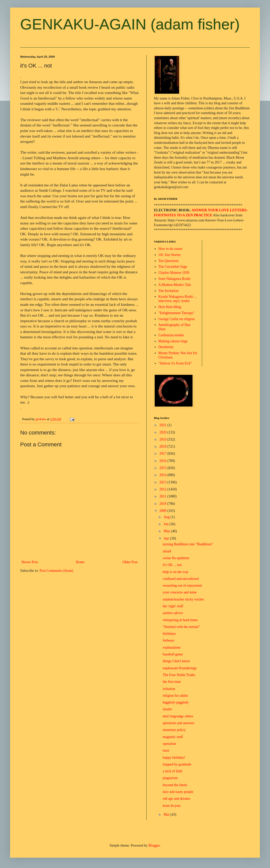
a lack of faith (172, 771)
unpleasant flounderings (180, 668)
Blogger (154, 845)
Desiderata (166, 347)
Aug (167, 517)
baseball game (173, 654)
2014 (164, 475)
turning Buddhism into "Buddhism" (188, 544)
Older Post (130, 562)
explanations (172, 647)
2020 (164, 432)
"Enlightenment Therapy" (177, 313)
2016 (164, 461)
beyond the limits (175, 785)
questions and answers (179, 723)
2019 (164, 439)
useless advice (173, 613)
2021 (164, 425)
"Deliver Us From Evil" (175, 363)
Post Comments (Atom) (56, 571)
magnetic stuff (173, 737)
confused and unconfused (181, 579)
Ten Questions (169, 261)
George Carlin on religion (177, 319)
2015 (164, 468)
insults (167, 709)
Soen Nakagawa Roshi (174, 279)
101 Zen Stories (170, 255)
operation (169, 744)
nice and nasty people (178, 792)
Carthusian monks (171, 335)
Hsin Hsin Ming (170, 307)
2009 (164, 511)
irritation (169, 689)
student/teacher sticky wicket (183, 599)
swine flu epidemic (176, 558)
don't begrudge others (178, 716)
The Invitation (169, 291)
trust (166, 750)
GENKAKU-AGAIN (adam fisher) (130, 24)
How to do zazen (170, 249)
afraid (167, 551)
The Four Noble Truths (179, 675)
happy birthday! (174, 758)
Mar (167, 814)
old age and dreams (176, 799)
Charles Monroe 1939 (174, 273)
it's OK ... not (172, 565)
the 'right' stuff (173, 606)
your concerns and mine (180, 592)
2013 (164, 482)
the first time (172, 682)
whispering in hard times (180, 620)
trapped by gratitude (177, 764)
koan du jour (172, 806)
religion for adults (175, 696)
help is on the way (176, 572)
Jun (166, 524)
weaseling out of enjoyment (182, 586)
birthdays (169, 634)
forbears (169, 640)
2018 (164, 446)
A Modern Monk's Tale (175, 285)
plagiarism (170, 778)
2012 (164, 489)
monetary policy (174, 730)
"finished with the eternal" (181, 627)
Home (80, 562)
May (167, 531)
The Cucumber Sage (173, 267)
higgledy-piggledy (176, 702)
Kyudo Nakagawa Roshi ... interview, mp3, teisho (178, 299)
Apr (167, 538)
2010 (164, 504)
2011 (163, 496)
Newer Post (30, 562)
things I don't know (176, 661)
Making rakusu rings (173, 341)
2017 (164, 454)
